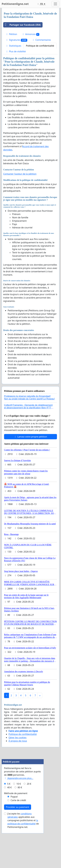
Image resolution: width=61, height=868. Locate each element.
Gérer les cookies (17, 738)
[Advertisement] (23, 775)
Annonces (31, 34)
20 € (29, 819)
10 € (19, 819)
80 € (20, 822)
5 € (9, 819)
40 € (10, 822)
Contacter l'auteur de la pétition (20, 174)
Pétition (11, 34)
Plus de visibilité (16, 51)
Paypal (14, 831)
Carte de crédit (18, 835)
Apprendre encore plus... (19, 813)
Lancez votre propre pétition (30, 437)
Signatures (16, 40)
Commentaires (41, 40)
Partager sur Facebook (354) (22, 25)
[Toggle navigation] (55, 4)
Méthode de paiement (16, 828)
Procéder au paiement (18, 842)
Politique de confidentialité (40, 46)
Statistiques (13, 46)
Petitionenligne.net (15, 4)
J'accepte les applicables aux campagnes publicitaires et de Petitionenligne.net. (23, 855)
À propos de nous (18, 741)
